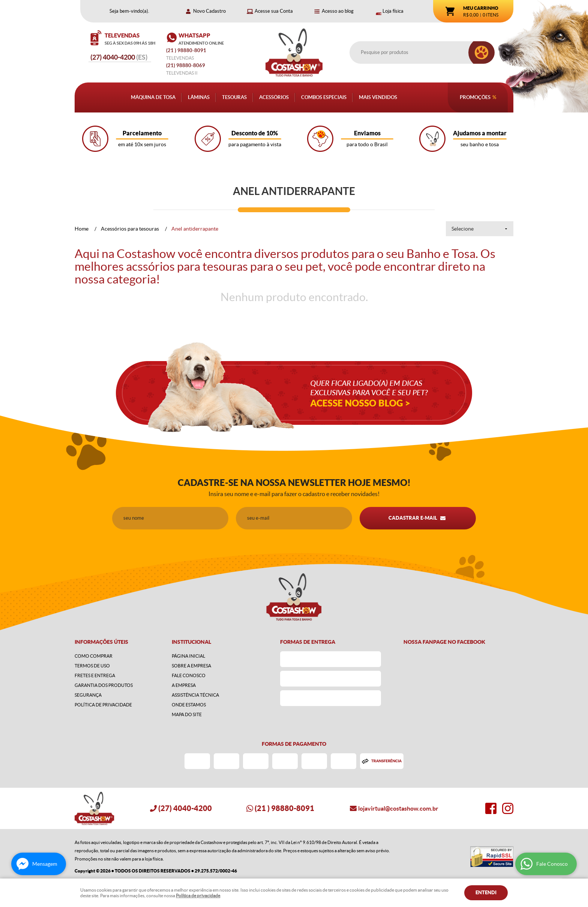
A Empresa (184, 685)
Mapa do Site (187, 714)
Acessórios (274, 97)
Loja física (393, 11)
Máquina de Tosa (153, 97)
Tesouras (234, 97)
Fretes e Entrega (95, 675)
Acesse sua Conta (274, 11)
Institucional (191, 642)
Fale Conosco (189, 675)
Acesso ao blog (338, 11)
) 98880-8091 (187, 50)
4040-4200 (119, 57)
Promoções (475, 97)
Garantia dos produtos (104, 685)
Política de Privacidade (103, 705)
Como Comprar (94, 656)
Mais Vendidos (378, 97)
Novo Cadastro (209, 11)
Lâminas (199, 97)
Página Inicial (188, 656)
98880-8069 (186, 65)
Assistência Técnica (195, 695)
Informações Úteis (101, 642)
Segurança (88, 695)
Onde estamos (189, 705)
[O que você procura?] (481, 52)
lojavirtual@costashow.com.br (398, 808)
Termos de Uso (92, 666)
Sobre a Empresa (191, 666)
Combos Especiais (324, 97)
